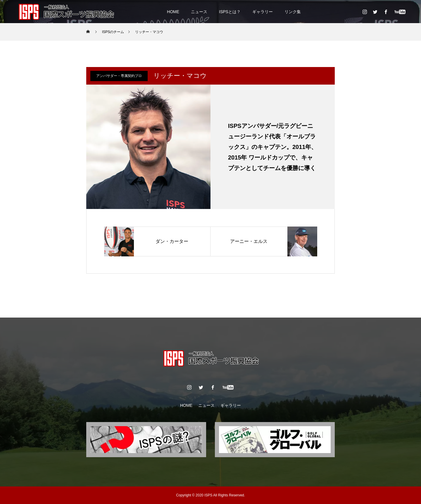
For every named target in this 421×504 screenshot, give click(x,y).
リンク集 (293, 12)
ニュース (199, 12)
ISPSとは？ (230, 12)
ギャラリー (263, 12)
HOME (173, 12)
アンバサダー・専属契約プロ (119, 76)
